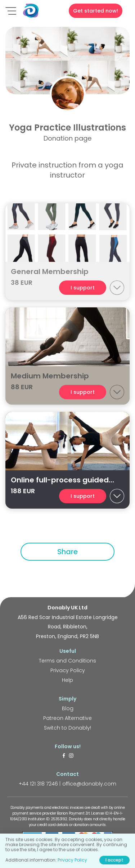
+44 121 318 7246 (38, 784)
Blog (68, 708)
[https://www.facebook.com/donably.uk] (64, 756)
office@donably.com (89, 784)
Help (67, 680)
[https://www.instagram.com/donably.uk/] (71, 756)
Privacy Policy (68, 670)
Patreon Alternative (67, 718)
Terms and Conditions (67, 661)
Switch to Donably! (67, 728)
